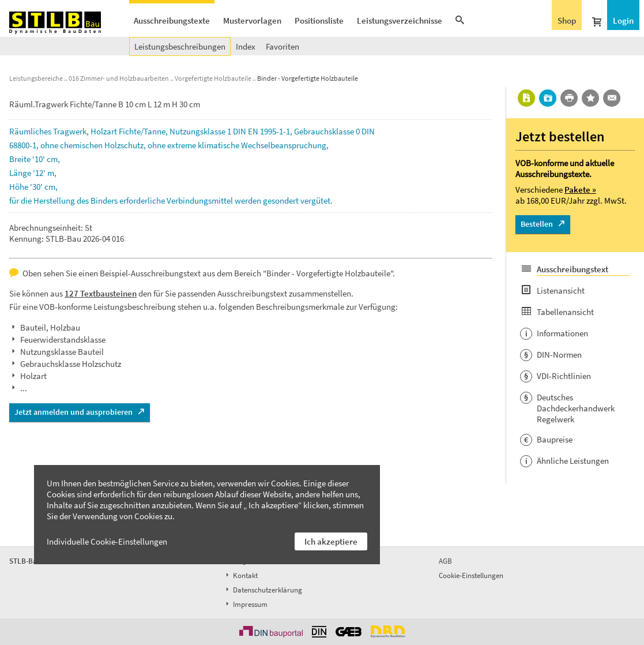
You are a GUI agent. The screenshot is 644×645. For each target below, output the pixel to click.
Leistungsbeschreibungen (180, 46)
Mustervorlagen (252, 20)
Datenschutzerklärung (263, 590)
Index (246, 46)
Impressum (246, 604)
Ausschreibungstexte (172, 20)
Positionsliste (319, 20)
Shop (567, 20)
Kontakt (241, 575)
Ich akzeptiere (331, 541)
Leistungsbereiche (36, 78)
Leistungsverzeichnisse (400, 20)
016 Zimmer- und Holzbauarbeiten (119, 78)
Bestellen (537, 224)
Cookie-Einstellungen (471, 575)
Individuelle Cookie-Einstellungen (107, 541)
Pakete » (580, 190)
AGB (445, 561)
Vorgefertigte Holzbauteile (213, 78)
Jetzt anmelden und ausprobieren (74, 412)
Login (623, 20)
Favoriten (283, 46)
